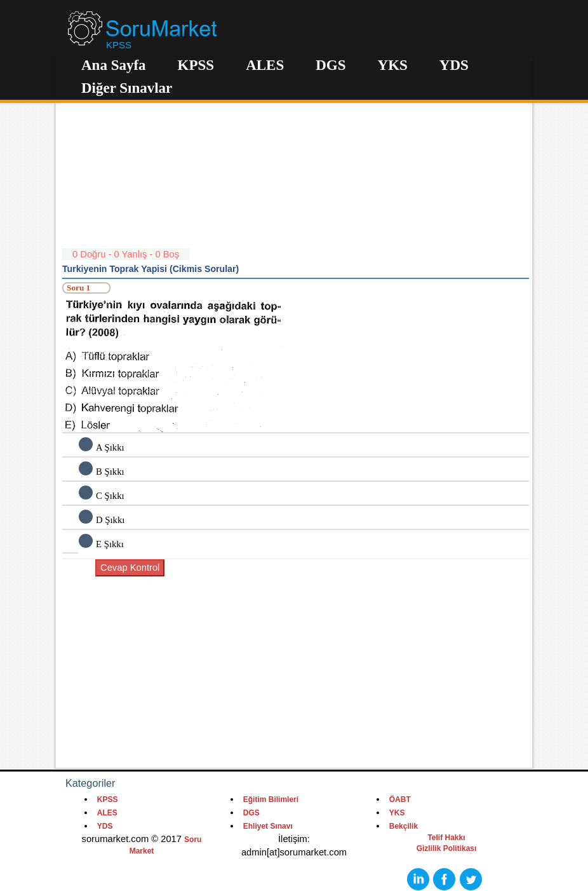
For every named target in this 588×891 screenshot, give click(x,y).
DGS (331, 65)
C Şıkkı (110, 496)
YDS (454, 65)
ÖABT (400, 799)
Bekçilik (404, 826)
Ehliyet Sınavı (268, 826)
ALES (265, 65)
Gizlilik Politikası (447, 848)
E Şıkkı (110, 544)
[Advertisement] (296, 159)
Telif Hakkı (446, 838)
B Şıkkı (110, 472)
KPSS (196, 65)
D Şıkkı (110, 520)
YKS (393, 65)
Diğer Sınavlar (127, 88)
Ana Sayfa (114, 65)
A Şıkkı (110, 447)
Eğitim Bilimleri (271, 799)
